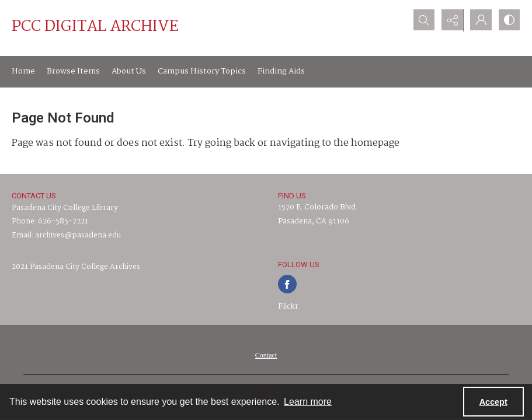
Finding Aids (281, 71)
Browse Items (73, 71)
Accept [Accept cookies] (493, 402)
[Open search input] (421, 20)
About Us (129, 71)
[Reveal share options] (450, 20)
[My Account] (479, 20)
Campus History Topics (202, 71)
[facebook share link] (287, 284)
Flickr (288, 307)
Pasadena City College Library (65, 208)
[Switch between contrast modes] (509, 20)
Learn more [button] (308, 402)
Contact (266, 355)
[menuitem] (266, 355)
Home (23, 71)
